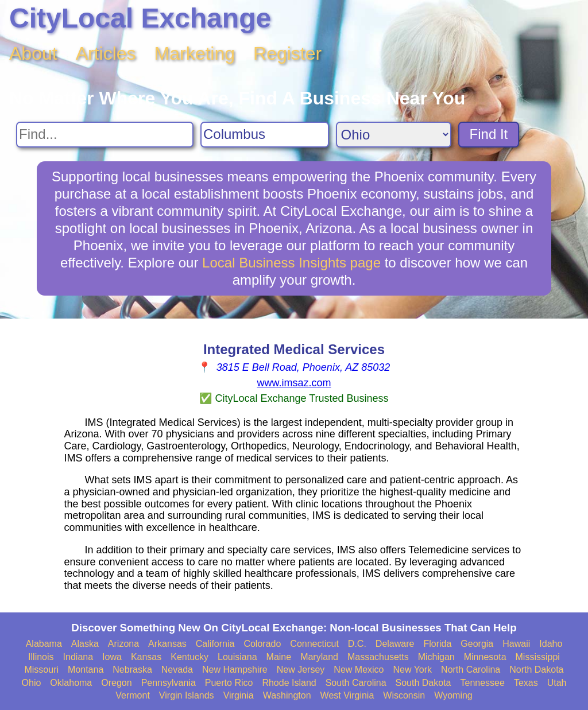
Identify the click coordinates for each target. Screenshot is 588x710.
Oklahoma (71, 683)
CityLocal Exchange (140, 18)
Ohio (32, 683)
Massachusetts (378, 657)
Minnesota (485, 657)
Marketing (195, 53)
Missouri (41, 670)
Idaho (551, 644)
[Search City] (265, 135)
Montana (86, 670)
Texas (526, 683)
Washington (287, 695)
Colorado (262, 644)
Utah (557, 683)
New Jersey (301, 670)
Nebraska (132, 670)
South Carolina (356, 683)
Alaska (85, 644)
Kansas (146, 657)
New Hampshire (235, 670)
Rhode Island (289, 683)
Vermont (133, 695)
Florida (437, 644)
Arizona (123, 644)
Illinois (41, 657)
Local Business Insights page (291, 263)
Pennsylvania (169, 683)
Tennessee (482, 683)
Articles (106, 53)
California (215, 644)
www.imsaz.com (294, 383)
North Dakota (536, 670)
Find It (489, 134)
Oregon (116, 683)
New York (412, 670)
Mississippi (538, 657)
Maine (279, 657)
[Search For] (105, 135)
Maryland (319, 657)
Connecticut (314, 644)
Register (287, 53)
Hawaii (516, 644)
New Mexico (359, 670)
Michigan (436, 657)
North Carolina (471, 670)
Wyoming (453, 695)
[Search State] (394, 135)
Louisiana (237, 657)
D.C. (357, 644)
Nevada (177, 670)
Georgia (477, 644)
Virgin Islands (187, 695)
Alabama (44, 644)
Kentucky (189, 657)
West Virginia (347, 695)
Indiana (78, 657)
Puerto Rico (229, 683)
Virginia (239, 695)
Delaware (395, 644)
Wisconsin (404, 695)
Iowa (112, 657)
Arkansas (167, 644)
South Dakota (423, 683)
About (33, 53)
